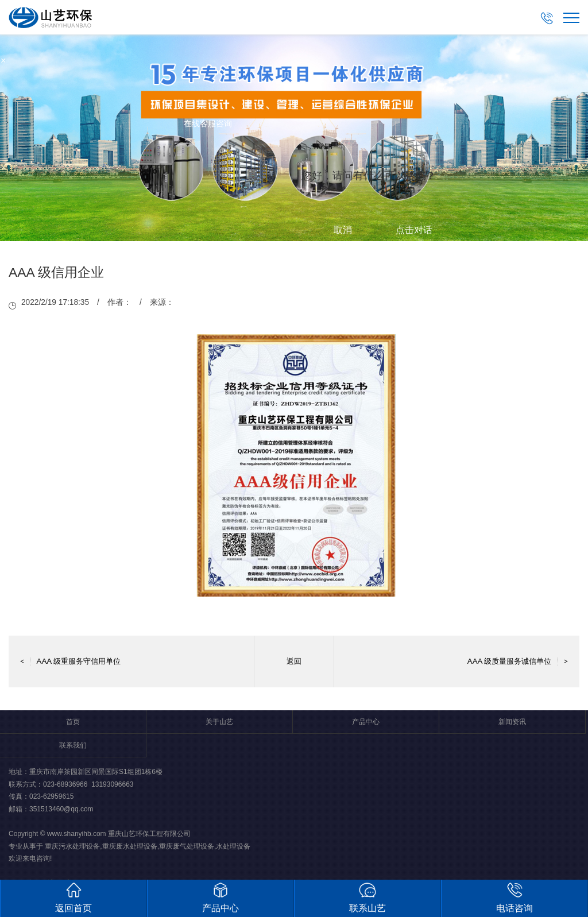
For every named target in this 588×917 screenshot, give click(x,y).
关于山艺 (219, 722)
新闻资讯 (512, 722)
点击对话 (414, 230)
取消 (343, 230)
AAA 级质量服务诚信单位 (518, 661)
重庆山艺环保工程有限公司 (149, 834)
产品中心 (366, 722)
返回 (294, 661)
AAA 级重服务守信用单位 (70, 661)
